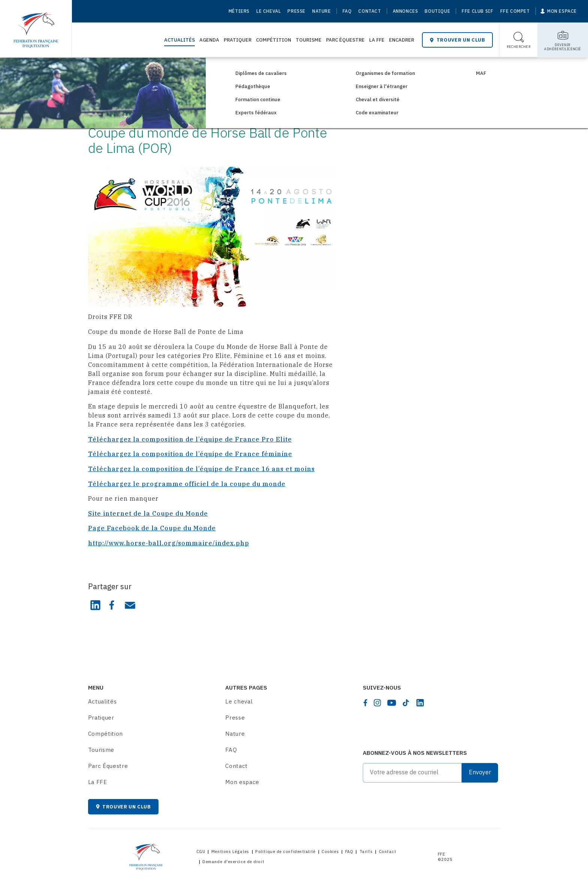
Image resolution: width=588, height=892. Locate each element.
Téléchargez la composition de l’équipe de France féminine (190, 454)
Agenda (209, 40)
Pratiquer (238, 40)
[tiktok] (406, 703)
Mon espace (242, 782)
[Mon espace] (559, 11)
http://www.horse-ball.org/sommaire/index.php (169, 543)
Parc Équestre (345, 40)
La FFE (377, 40)
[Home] (36, 26)
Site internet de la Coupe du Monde (148, 513)
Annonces (405, 11)
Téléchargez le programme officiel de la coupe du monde (187, 484)
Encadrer (402, 40)
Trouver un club (457, 40)
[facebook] (365, 703)
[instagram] (377, 703)
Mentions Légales (230, 852)
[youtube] (392, 703)
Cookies (330, 852)
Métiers (239, 11)
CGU (201, 852)
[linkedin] (420, 703)
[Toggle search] (519, 40)
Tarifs (366, 852)
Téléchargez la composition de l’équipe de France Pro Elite (190, 439)
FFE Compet (515, 11)
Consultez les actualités (137, 70)
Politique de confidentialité (285, 852)
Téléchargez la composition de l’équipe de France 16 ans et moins (201, 469)
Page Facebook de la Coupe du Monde (152, 528)
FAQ (347, 11)
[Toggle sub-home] (563, 40)
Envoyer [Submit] (480, 772)
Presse (296, 11)
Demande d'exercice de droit (233, 862)
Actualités (180, 40)
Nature (322, 11)
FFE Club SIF (477, 11)
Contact (370, 11)
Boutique (437, 11)
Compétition (274, 40)
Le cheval (269, 11)
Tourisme (309, 40)
